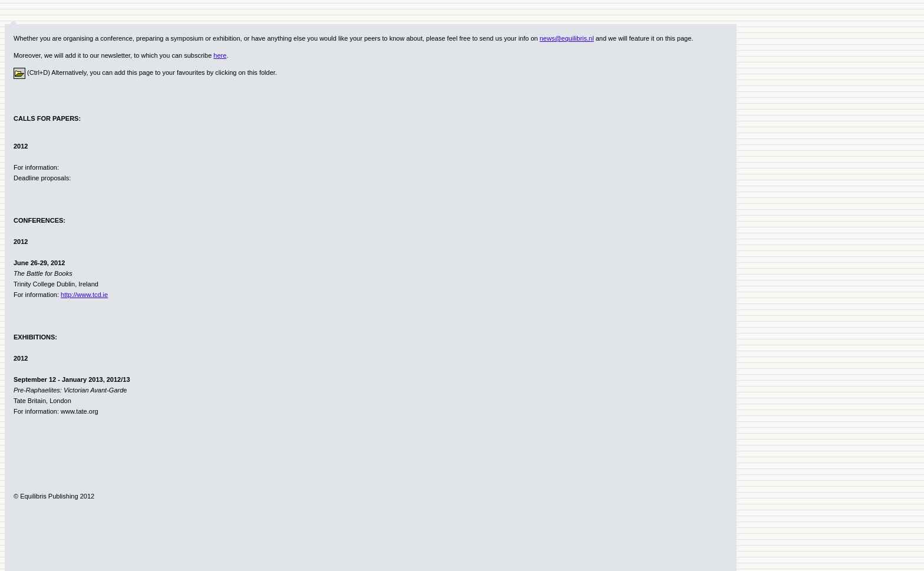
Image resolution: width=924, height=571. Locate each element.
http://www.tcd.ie (84, 295)
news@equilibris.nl (567, 38)
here (220, 55)
